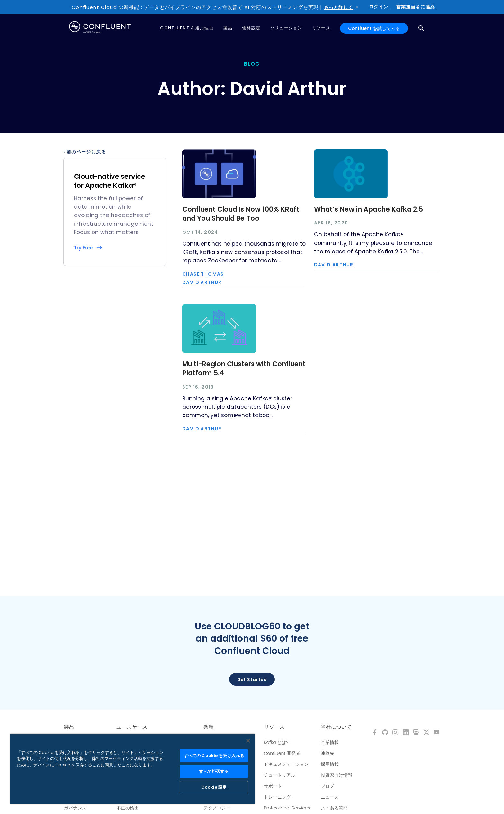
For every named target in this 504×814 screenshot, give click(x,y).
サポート (273, 786)
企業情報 (330, 742)
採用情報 (330, 764)
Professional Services (287, 808)
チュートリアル (280, 775)
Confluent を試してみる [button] (374, 28)
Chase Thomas (203, 274)
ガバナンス (75, 808)
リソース (274, 727)
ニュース (330, 797)
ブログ (328, 786)
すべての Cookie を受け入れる (214, 756)
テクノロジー (217, 808)
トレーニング (277, 797)
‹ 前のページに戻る (85, 152)
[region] (132, 769)
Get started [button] (252, 679)
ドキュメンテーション (286, 764)
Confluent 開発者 (282, 753)
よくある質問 (334, 808)
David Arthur (202, 282)
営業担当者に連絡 (416, 7)
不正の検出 (128, 808)
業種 (209, 727)
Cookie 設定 (214, 787)
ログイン (379, 7)
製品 (69, 727)
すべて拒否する (214, 771)
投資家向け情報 (337, 775)
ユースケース (132, 727)
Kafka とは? (276, 742)
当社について (336, 727)
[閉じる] (248, 741)
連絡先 (328, 753)
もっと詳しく (339, 7)
